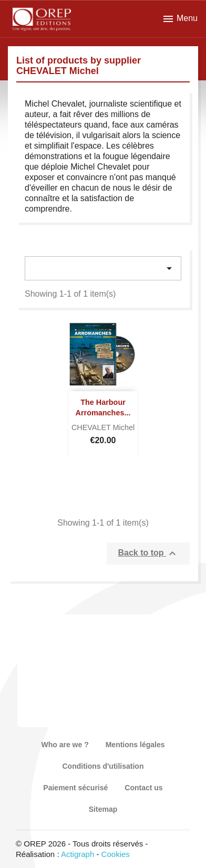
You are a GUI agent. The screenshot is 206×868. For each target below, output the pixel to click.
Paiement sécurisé (75, 788)
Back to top (148, 553)
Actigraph (78, 854)
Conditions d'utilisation (103, 766)
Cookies (116, 854)
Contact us (143, 788)
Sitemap (103, 809)
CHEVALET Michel (103, 427)
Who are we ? (65, 745)
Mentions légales (135, 745)
